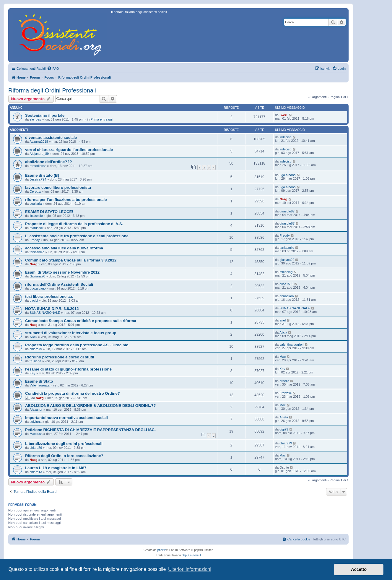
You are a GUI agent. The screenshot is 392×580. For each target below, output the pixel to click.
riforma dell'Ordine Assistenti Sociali (59, 284)
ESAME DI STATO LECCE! (49, 212)
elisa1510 (286, 284)
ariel (283, 320)
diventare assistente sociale (51, 138)
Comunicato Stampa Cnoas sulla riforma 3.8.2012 (71, 260)
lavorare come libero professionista (58, 187)
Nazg (283, 199)
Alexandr (36, 410)
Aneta (284, 417)
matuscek (36, 228)
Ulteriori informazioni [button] (190, 569)
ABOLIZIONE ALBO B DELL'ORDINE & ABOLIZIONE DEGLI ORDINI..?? (90, 406)
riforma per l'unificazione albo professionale (66, 200)
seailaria (36, 204)
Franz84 (285, 393)
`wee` (284, 115)
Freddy (35, 240)
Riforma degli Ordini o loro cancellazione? (64, 456)
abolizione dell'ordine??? (48, 162)
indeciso (285, 137)
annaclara (287, 296)
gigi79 (284, 429)
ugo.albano (287, 175)
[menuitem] (53, 69)
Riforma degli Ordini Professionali (52, 90)
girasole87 (287, 211)
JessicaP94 (38, 179)
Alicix (33, 337)
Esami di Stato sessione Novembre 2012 (62, 272)
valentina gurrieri (291, 345)
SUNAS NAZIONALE (45, 313)
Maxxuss (36, 434)
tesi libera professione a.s (49, 297)
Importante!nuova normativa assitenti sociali (66, 418)
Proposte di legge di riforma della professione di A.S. (74, 224)
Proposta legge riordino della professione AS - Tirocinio (77, 345)
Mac (283, 357)
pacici (34, 300)
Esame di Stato (39, 381)
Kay (32, 373)
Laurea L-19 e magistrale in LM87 (56, 468)
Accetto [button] (359, 569)
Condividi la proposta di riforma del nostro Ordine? (73, 393)
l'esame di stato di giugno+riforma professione (68, 369)
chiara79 (36, 349)
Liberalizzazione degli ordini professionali (64, 444)
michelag (286, 272)
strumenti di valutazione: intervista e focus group (71, 333)
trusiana (35, 361)
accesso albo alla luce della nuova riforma (64, 248)
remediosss (38, 166)
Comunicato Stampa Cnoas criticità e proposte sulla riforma (81, 321)
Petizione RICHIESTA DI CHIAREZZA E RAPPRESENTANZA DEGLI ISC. (90, 430)
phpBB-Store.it (191, 555)
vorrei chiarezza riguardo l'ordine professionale (69, 150)
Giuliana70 (37, 276)
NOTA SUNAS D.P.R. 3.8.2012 (52, 309)
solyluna (35, 422)
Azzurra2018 (39, 142)
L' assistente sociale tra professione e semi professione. (77, 236)
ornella (284, 381)
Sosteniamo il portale (45, 115)
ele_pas (35, 119)
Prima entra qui (101, 119)
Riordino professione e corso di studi (60, 357)
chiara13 (36, 472)
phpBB (162, 550)
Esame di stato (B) (42, 175)
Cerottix (35, 191)
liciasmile (36, 216)
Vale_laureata (39, 385)
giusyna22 (287, 260)
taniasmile (37, 252)
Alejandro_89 (39, 154)
